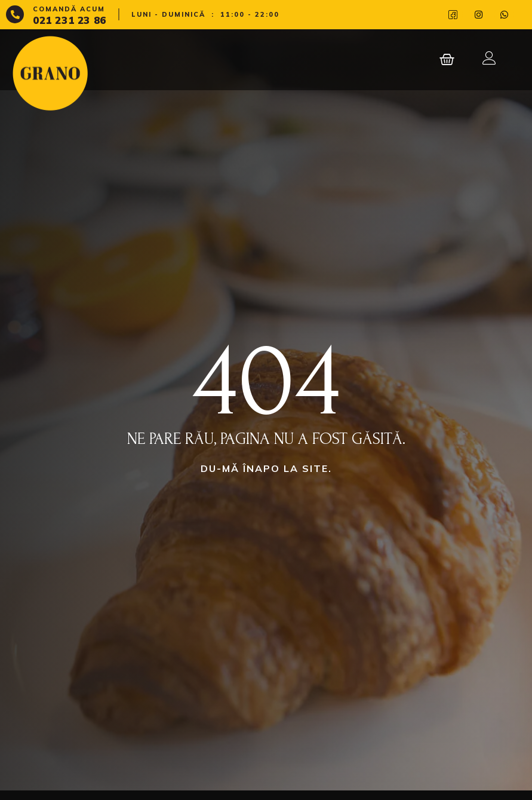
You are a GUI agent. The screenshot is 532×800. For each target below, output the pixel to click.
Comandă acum (69, 9)
